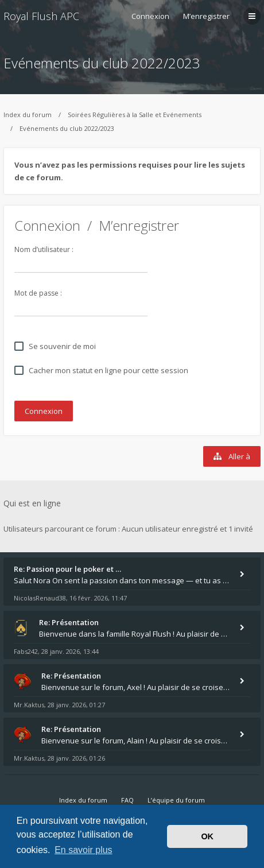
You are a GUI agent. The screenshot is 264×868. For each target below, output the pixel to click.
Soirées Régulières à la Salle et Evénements (135, 115)
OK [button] (207, 836)
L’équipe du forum (176, 800)
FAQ (127, 800)
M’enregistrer (206, 16)
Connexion (47, 225)
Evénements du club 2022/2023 (102, 63)
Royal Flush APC (41, 16)
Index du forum (28, 115)
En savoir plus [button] (84, 850)
